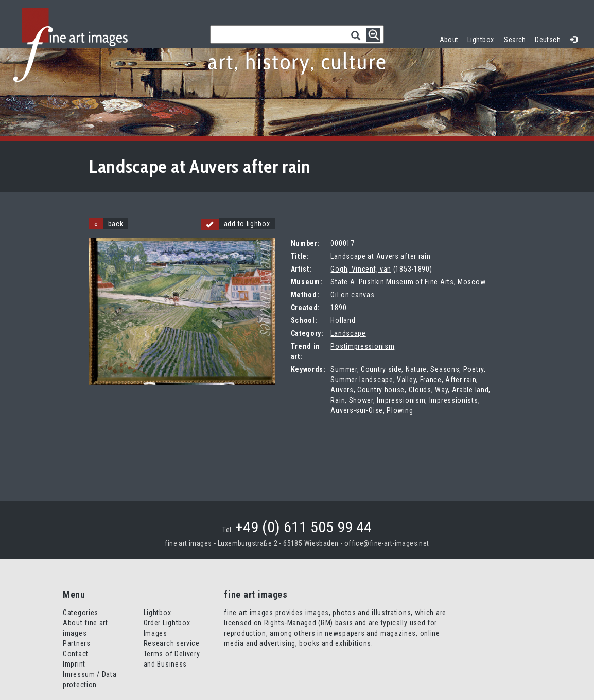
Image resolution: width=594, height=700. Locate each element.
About (449, 40)
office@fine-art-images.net (387, 543)
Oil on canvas (352, 295)
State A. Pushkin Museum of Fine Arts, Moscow (408, 282)
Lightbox (483, 38)
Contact (76, 654)
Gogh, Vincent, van (361, 269)
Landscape (348, 333)
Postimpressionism (362, 346)
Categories (81, 613)
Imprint (74, 664)
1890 (338, 308)
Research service (172, 643)
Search (515, 40)
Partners (77, 643)
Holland (343, 320)
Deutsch (548, 40)
